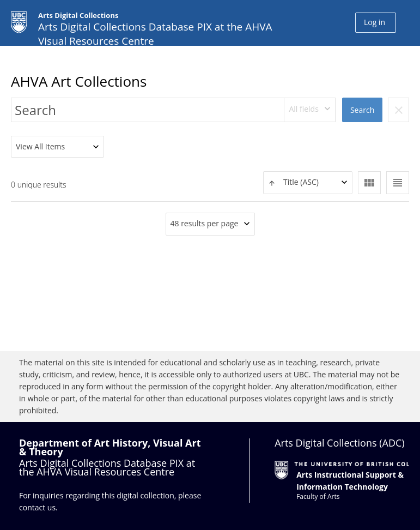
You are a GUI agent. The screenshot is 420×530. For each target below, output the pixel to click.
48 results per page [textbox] (205, 223)
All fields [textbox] (303, 109)
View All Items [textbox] (40, 146)
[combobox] (310, 110)
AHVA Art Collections (79, 81)
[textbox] (308, 182)
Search (362, 110)
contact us (37, 507)
